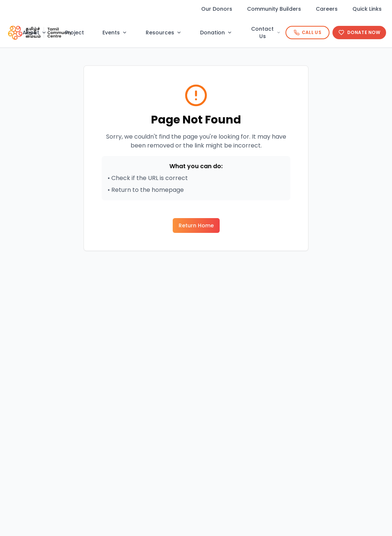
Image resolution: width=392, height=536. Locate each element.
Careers (327, 9)
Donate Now (359, 32)
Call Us (307, 32)
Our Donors (217, 9)
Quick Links (367, 9)
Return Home (196, 225)
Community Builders (274, 9)
